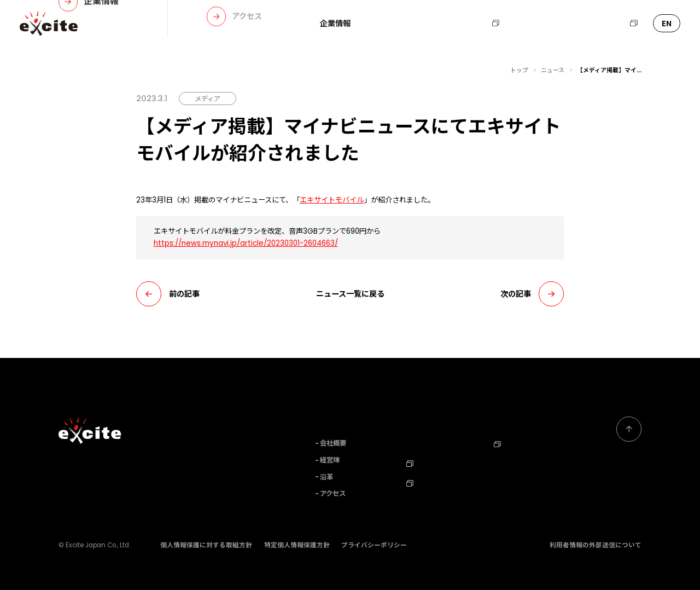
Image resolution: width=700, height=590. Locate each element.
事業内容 (381, 24)
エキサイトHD (607, 24)
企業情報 (335, 24)
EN (667, 24)
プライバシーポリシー (374, 545)
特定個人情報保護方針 (297, 545)
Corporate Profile (526, 461)
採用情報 (479, 24)
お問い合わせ (538, 24)
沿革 (326, 477)
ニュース (427, 24)
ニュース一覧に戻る (350, 294)
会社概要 (333, 443)
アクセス (333, 493)
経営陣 (330, 460)
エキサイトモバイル (332, 200)
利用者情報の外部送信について (596, 545)
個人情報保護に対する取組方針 (206, 545)
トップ (519, 70)
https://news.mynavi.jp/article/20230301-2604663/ (246, 243)
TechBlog (428, 481)
